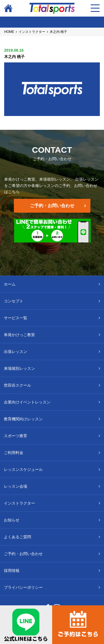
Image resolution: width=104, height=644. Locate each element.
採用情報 (12, 571)
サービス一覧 (16, 318)
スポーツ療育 (16, 436)
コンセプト (14, 301)
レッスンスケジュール (23, 469)
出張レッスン (16, 352)
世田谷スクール (17, 385)
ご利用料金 (14, 453)
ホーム (10, 284)
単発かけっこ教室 (19, 335)
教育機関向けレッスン (23, 419)
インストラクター (32, 32)
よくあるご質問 (17, 537)
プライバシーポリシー (23, 587)
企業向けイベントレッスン (27, 402)
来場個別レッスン (19, 368)
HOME (9, 32)
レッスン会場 (16, 486)
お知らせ (12, 520)
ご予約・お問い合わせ (52, 206)
